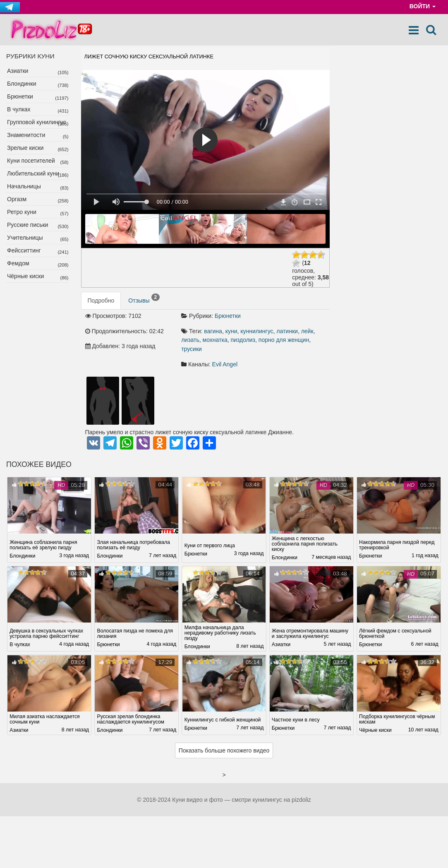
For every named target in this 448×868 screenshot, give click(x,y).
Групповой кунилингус (37, 122)
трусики (192, 349)
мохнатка (215, 340)
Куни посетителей (31, 161)
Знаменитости (26, 135)
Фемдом (18, 263)
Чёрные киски (25, 276)
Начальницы (24, 186)
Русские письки (28, 225)
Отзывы (144, 299)
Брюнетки (20, 96)
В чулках (19, 109)
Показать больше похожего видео (224, 750)
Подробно (101, 301)
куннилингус (257, 331)
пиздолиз (243, 340)
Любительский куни (33, 173)
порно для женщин (284, 340)
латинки (287, 331)
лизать (190, 340)
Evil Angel (225, 364)
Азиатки (18, 71)
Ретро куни (22, 212)
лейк (307, 331)
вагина (213, 331)
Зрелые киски (25, 148)
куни (231, 331)
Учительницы (25, 238)
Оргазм (17, 199)
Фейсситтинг (24, 250)
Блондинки (22, 84)
